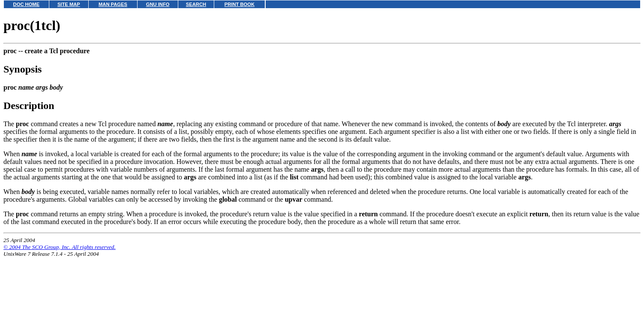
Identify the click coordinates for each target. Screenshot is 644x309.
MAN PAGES (113, 4)
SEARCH (196, 4)
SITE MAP (69, 4)
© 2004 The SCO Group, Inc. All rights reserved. (60, 247)
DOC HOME (27, 4)
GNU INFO (158, 4)
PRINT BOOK (240, 4)
